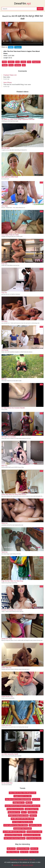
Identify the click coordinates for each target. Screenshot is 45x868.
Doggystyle (36, 62)
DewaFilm (22, 3)
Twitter (11, 47)
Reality (5, 65)
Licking (23, 62)
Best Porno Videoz (23, 849)
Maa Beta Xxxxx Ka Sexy (15, 809)
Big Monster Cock (14, 812)
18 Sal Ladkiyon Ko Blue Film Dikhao (16, 825)
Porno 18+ (34, 849)
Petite (4, 62)
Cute (17, 62)
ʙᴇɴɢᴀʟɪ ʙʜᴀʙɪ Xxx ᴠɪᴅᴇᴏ (32, 835)
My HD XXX (11, 849)
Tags (30, 859)
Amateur (11, 62)
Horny (11, 65)
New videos (14, 859)
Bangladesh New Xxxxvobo (23, 828)
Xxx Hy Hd (36, 799)
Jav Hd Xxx (24, 852)
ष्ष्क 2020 (29, 803)
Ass (24, 65)
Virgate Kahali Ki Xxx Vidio (22, 796)
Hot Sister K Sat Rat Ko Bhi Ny (22, 822)
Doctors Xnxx (32, 812)
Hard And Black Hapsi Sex (13, 835)
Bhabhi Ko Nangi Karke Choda (18, 815)
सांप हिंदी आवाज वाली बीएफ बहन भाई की (22, 819)
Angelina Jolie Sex (35, 825)
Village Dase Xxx (19, 803)
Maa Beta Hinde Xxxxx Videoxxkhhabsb (18, 799)
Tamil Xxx (33, 815)
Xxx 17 (24, 812)
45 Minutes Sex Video (34, 838)
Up (34, 859)
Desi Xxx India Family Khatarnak (15, 838)
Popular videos (23, 859)
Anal (29, 62)
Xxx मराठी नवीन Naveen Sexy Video (14, 832)
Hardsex (18, 65)
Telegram (18, 47)
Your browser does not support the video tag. (22, 34)
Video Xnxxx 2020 (13, 852)
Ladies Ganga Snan (32, 809)
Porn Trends (34, 852)
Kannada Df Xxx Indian (34, 832)
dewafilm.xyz (17, 865)
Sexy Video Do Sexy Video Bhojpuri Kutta (22, 793)
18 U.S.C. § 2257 (28, 865)
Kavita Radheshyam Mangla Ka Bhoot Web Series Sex (23, 806)
